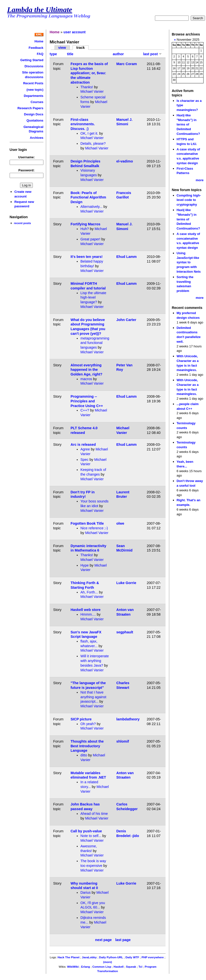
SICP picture (81, 719)
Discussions (34, 66)
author (118, 54)
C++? (85, 410)
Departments (34, 96)
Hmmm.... (88, 614)
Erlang (86, 967)
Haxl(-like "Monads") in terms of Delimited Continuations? (188, 125)
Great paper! (90, 239)
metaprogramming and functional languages (95, 343)
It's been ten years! (87, 257)
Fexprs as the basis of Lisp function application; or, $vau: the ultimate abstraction (89, 73)
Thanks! (87, 87)
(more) (108, 962)
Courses (37, 102)
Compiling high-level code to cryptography (189, 200)
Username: (27, 157)
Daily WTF (132, 957)
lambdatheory (128, 719)
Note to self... (91, 836)
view (62, 48)
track (80, 48)
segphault (125, 632)
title (70, 54)
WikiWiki (73, 967)
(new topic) (35, 90)
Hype (85, 565)
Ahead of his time (94, 814)
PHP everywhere (153, 957)
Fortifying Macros (85, 224)
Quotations (35, 120)
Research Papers (30, 108)
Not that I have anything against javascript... (93, 697)
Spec (84, 460)
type (53, 54)
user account (75, 32)
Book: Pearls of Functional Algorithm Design (88, 197)
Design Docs (34, 114)
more (200, 180)
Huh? (85, 229)
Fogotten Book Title (87, 523)
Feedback (36, 48)
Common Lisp (102, 967)
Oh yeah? (88, 724)
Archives (37, 138)
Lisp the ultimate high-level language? (93, 297)
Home (39, 41)
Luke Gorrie (126, 583)
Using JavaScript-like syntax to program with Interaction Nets (189, 262)
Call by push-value (86, 831)
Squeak (131, 967)
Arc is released (83, 445)
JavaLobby (89, 957)
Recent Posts (33, 83)
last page (123, 940)
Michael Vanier (92, 91)
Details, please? (93, 143)
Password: (27, 170)
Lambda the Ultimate (40, 10)
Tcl (140, 967)
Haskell (119, 967)
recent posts (22, 223)
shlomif (123, 741)
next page (103, 940)
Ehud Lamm (127, 257)
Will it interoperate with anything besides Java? (95, 661)
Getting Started (32, 60)
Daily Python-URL (111, 957)
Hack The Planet (68, 957)
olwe (120, 523)
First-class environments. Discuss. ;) (83, 124)
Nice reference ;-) (94, 528)
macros (86, 379)
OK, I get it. (89, 133)
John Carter (126, 320)
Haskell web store (86, 610)
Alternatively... (91, 207)
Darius (86, 892)
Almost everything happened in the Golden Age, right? (86, 370)
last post (152, 54)
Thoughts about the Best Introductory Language (87, 746)
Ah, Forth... (89, 592)
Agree (85, 449)
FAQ (40, 54)
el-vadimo (125, 161)
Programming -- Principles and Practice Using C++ (87, 401)
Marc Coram (127, 64)
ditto (84, 755)
